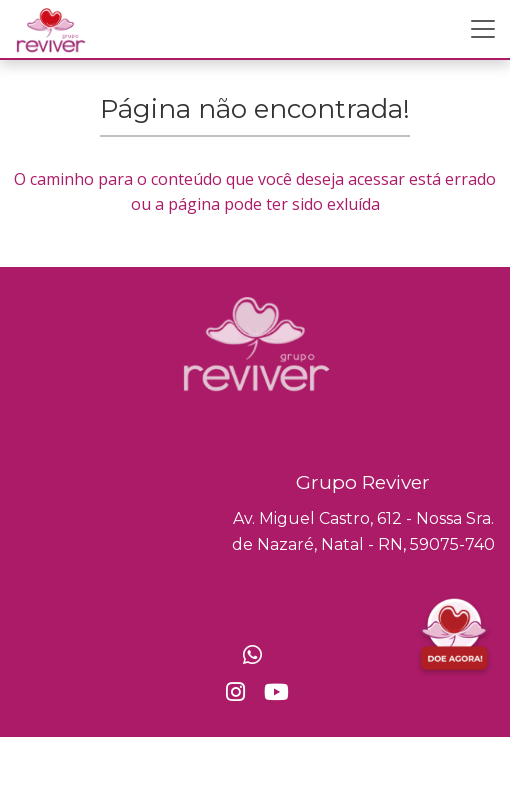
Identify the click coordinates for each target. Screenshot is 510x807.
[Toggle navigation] (483, 29)
